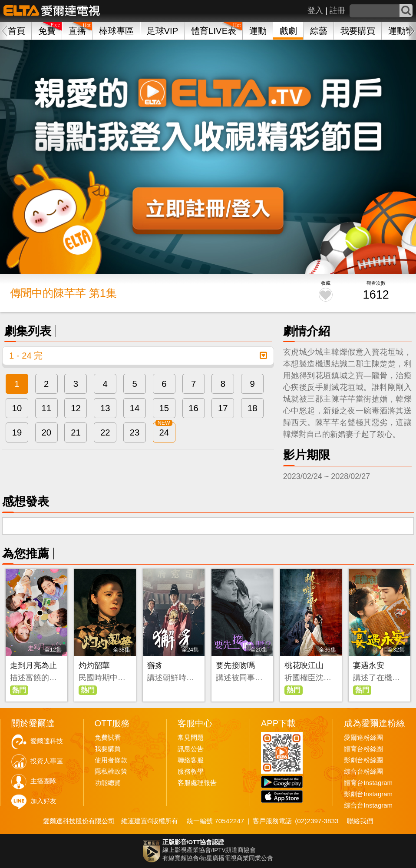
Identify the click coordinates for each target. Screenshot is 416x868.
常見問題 (191, 738)
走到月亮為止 (33, 665)
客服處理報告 (197, 783)
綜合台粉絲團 (363, 772)
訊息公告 (191, 749)
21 (76, 432)
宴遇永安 (369, 665)
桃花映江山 (304, 665)
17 (223, 408)
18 (253, 408)
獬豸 (155, 665)
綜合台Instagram (368, 805)
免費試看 (108, 738)
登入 (315, 10)
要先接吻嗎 (235, 665)
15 (164, 408)
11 (46, 408)
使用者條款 (111, 760)
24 (164, 432)
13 (105, 408)
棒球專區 (116, 31)
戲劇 (288, 31)
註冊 (337, 10)
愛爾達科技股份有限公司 (79, 821)
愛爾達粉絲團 (363, 738)
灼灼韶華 (94, 665)
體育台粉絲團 (363, 749)
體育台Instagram (368, 783)
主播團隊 (43, 781)
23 (135, 432)
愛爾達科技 (47, 741)
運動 (258, 31)
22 (105, 432)
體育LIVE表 (214, 31)
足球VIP (163, 31)
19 (17, 432)
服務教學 (191, 772)
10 (17, 408)
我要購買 (358, 31)
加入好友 (43, 801)
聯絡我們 (360, 821)
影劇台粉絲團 (363, 760)
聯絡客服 (191, 760)
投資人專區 (47, 761)
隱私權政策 (111, 772)
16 (193, 408)
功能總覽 (108, 783)
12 (76, 408)
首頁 (17, 31)
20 (46, 432)
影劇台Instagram (368, 794)
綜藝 (319, 31)
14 (135, 408)
